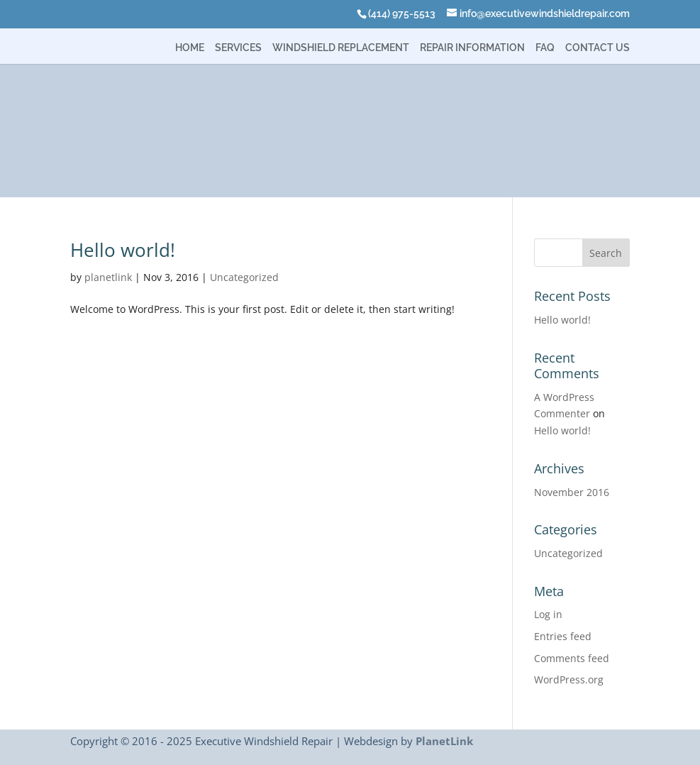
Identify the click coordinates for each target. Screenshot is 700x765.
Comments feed (572, 658)
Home (190, 48)
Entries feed (563, 636)
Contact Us (598, 48)
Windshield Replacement (341, 48)
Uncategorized (244, 277)
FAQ (545, 48)
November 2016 (572, 492)
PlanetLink (444, 741)
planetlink (108, 277)
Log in (548, 614)
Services (238, 48)
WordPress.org (569, 679)
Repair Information (472, 48)
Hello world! (123, 250)
